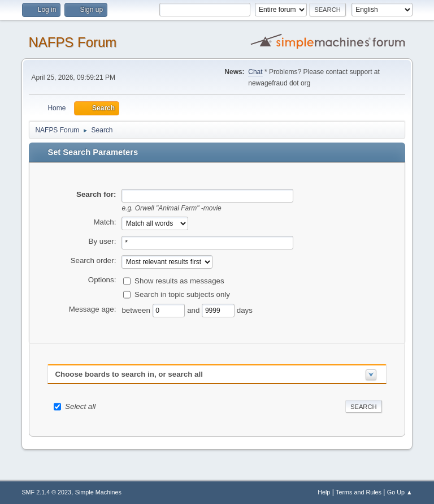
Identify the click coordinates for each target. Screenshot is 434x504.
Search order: (94, 260)
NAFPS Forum (72, 42)
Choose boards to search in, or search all (129, 374)
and (194, 310)
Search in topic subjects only (182, 294)
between (137, 310)
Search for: (96, 194)
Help (324, 492)
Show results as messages (179, 280)
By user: (103, 241)
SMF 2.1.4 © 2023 (46, 492)
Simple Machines (98, 492)
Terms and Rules (359, 492)
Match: (105, 222)
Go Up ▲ (400, 492)
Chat (255, 72)
